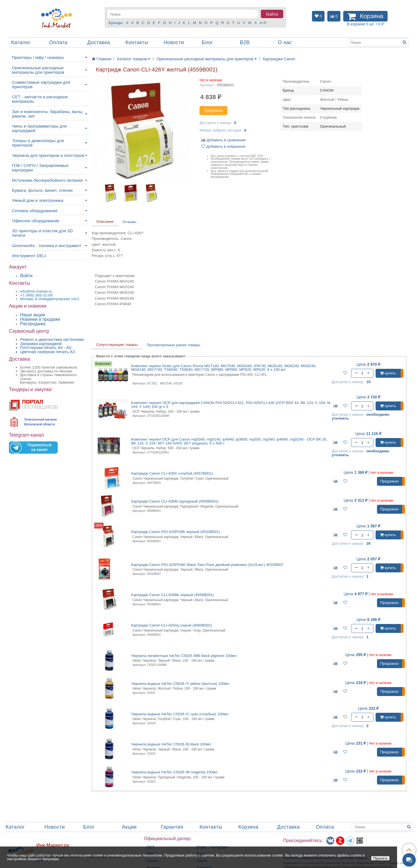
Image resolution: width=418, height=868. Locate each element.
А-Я (263, 23)
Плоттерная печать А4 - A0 (46, 348)
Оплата (58, 42)
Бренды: (116, 23)
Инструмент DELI (29, 256)
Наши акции (33, 315)
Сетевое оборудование (35, 211)
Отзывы (129, 222)
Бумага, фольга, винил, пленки (42, 190)
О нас (285, 42)
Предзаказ (213, 110)
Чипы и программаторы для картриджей (39, 128)
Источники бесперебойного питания (47, 180)
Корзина (248, 827)
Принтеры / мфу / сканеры (38, 57)
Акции (129, 827)
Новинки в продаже (40, 319)
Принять (380, 858)
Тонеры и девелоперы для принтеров (38, 143)
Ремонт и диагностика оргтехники (52, 339)
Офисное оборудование (36, 221)
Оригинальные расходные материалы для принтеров (38, 70)
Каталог (21, 42)
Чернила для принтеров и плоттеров (48, 155)
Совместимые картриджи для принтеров (41, 84)
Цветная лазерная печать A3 (47, 352)
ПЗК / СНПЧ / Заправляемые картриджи (40, 168)
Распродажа (33, 324)
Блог (207, 42)
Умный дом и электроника (38, 200)
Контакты (137, 42)
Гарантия (172, 827)
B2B (245, 42)
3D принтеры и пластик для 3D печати (42, 233)
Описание (105, 222)
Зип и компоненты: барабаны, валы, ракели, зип (48, 114)
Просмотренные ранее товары (174, 345)
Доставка (99, 42)
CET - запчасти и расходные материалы (40, 99)
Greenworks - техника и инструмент (47, 246)
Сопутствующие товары (117, 345)
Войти (26, 276)
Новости (174, 42)
